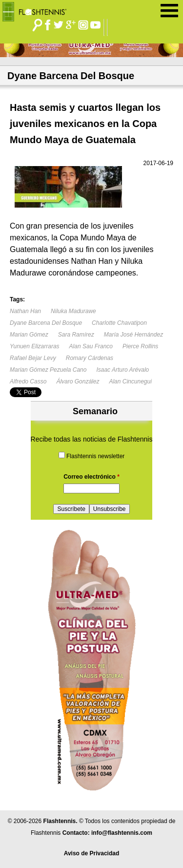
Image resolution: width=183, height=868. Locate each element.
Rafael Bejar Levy (33, 358)
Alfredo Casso (28, 381)
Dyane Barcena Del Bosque (46, 323)
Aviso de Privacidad (92, 853)
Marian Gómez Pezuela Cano (48, 370)
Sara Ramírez (76, 335)
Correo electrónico (91, 477)
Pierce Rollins (140, 346)
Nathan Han (25, 311)
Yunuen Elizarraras (35, 346)
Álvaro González (78, 381)
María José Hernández (133, 335)
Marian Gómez (29, 335)
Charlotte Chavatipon (119, 323)
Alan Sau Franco (91, 346)
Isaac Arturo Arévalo (122, 370)
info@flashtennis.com (122, 833)
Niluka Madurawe (73, 311)
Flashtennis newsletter (95, 456)
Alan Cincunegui (130, 381)
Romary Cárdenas (90, 358)
